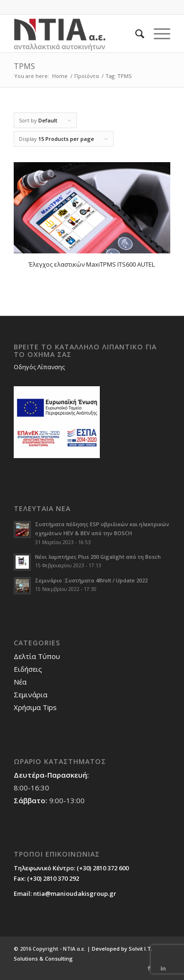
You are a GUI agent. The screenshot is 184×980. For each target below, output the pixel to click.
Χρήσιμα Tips (35, 707)
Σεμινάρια (31, 694)
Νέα (20, 682)
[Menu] (157, 34)
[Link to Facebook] (149, 968)
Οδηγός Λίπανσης (39, 367)
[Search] (135, 34)
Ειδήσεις (28, 669)
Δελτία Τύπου (37, 656)
